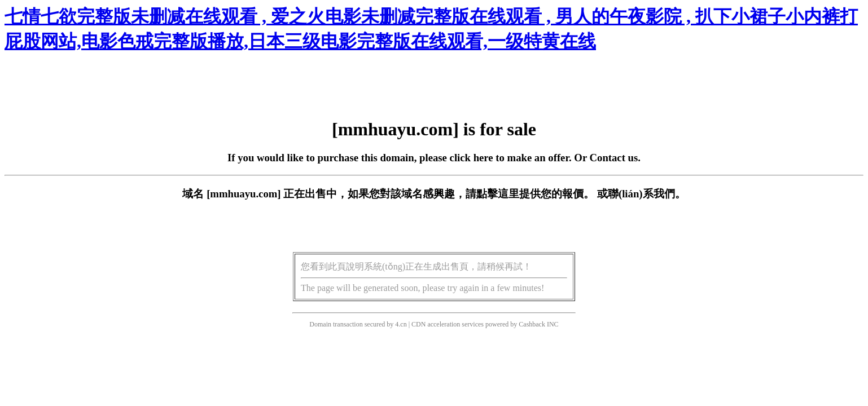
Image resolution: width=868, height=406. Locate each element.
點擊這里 (498, 194)
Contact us (614, 158)
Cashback (532, 324)
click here (472, 158)
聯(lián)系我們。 (647, 194)
